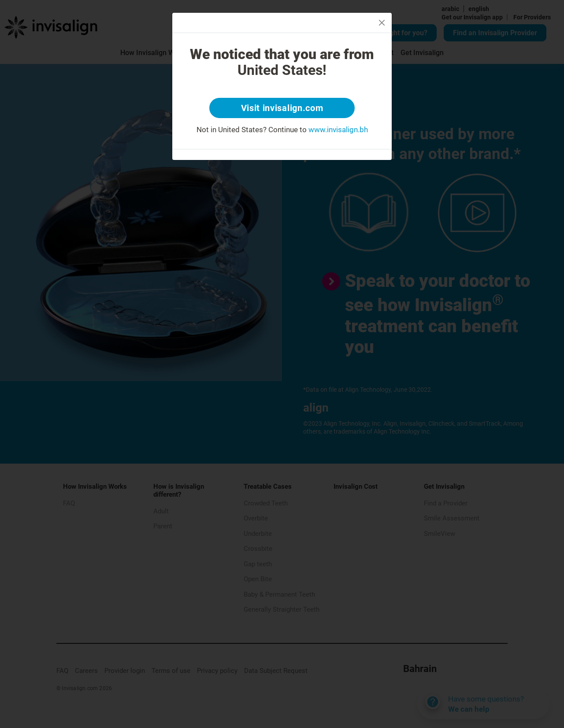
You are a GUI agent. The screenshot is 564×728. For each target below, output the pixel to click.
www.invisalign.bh (338, 130)
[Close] (382, 23)
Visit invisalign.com (282, 108)
